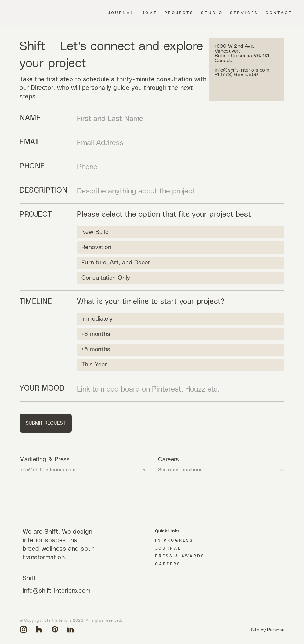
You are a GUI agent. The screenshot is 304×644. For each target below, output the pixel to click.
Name (30, 118)
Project (36, 215)
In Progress (174, 540)
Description (44, 190)
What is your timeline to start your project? (151, 302)
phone (32, 166)
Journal (168, 548)
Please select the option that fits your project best (164, 215)
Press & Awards (180, 556)
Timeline (36, 302)
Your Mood (42, 388)
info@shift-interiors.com (57, 591)
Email (30, 142)
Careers (168, 564)
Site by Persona (268, 630)
